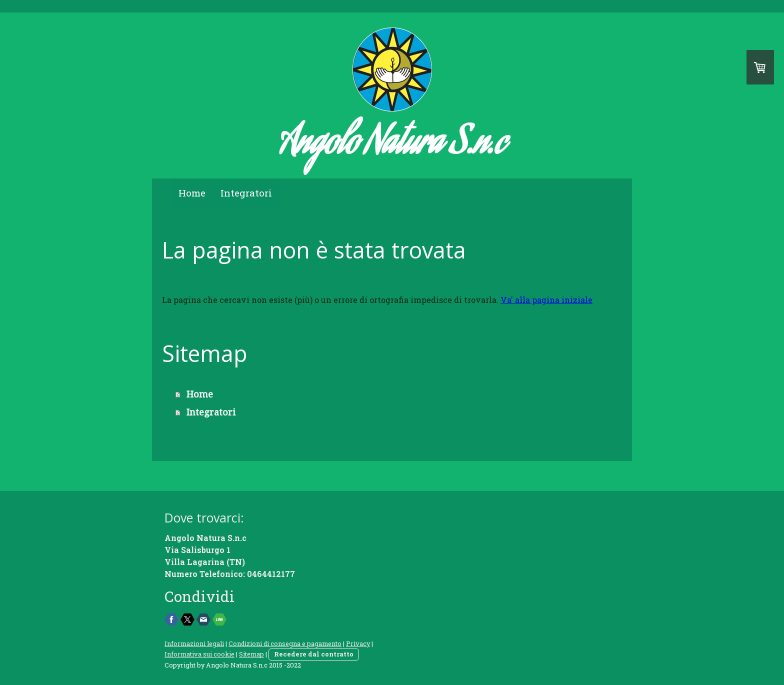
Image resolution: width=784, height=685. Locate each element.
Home (192, 193)
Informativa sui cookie (199, 654)
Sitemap (251, 654)
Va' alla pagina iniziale (546, 300)
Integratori (246, 193)
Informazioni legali (194, 643)
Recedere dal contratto (314, 654)
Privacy (358, 643)
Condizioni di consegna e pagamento (285, 643)
